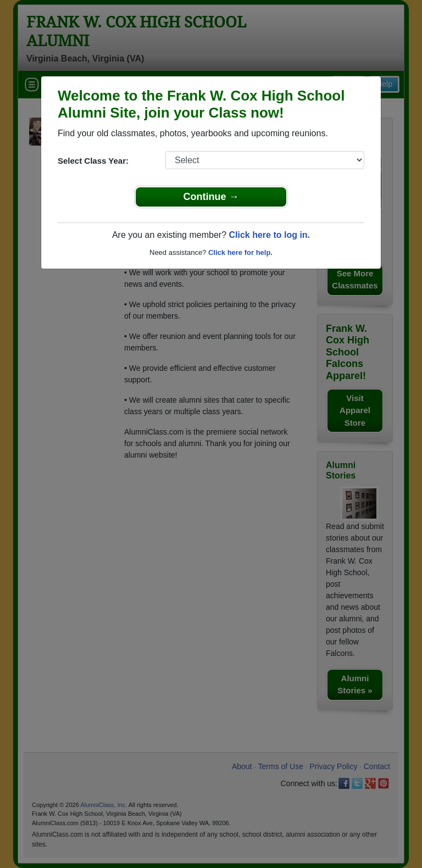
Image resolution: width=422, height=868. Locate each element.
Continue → (211, 197)
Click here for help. (240, 252)
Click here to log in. (269, 235)
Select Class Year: (93, 161)
